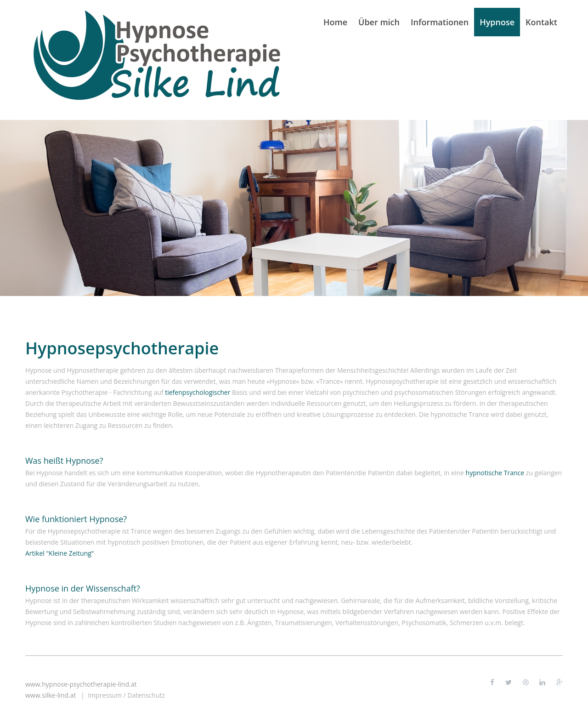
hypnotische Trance (495, 473)
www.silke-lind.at (51, 695)
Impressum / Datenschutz (126, 695)
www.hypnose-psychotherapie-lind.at (81, 684)
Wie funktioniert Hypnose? (76, 519)
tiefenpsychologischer (198, 392)
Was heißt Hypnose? (64, 461)
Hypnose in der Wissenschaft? (83, 588)
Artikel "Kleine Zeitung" (59, 553)
